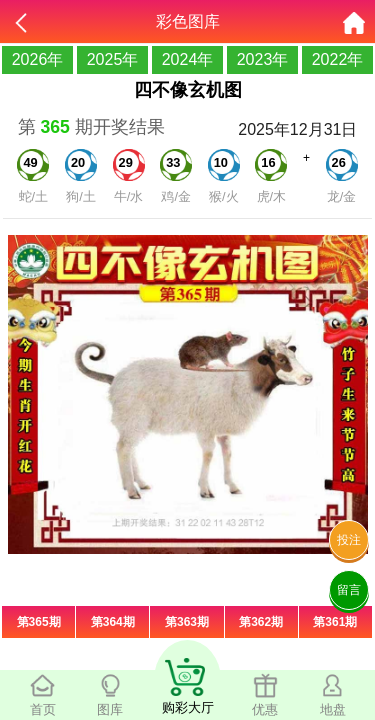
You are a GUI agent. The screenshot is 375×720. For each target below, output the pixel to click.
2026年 (38, 59)
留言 (349, 590)
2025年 (113, 59)
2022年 (338, 59)
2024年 (188, 59)
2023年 (263, 59)
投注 (349, 540)
